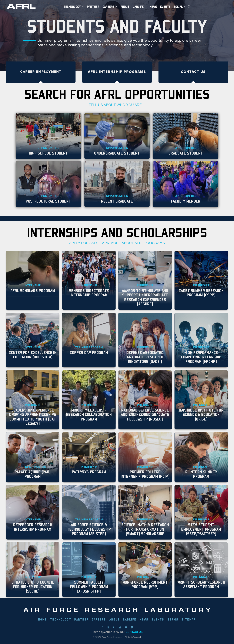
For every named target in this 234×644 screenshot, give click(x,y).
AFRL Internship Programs (117, 72)
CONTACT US (134, 632)
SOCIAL (178, 7)
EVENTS (165, 7)
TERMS (173, 620)
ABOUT (125, 7)
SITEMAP (189, 620)
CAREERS (99, 620)
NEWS (153, 7)
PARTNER (93, 7)
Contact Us (193, 72)
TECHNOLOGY (72, 7)
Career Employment (41, 72)
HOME (43, 620)
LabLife (138, 7)
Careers (108, 7)
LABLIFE (130, 620)
